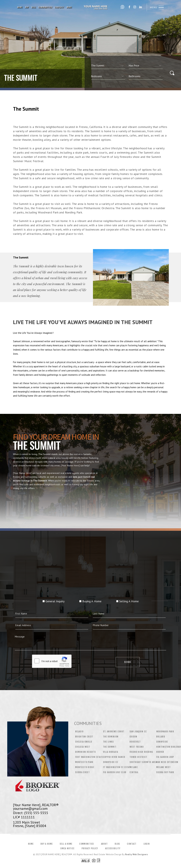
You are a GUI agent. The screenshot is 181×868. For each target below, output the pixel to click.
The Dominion (111, 737)
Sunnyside (162, 742)
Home (20, 7)
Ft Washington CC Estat (117, 767)
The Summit (110, 747)
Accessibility (113, 848)
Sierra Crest (82, 772)
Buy (27, 7)
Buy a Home (47, 844)
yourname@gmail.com (30, 808)
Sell (34, 7)
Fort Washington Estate (89, 757)
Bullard (161, 737)
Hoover (160, 752)
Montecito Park (84, 762)
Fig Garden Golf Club (115, 772)
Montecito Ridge (85, 767)
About (104, 844)
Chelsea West (83, 747)
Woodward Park (165, 732)
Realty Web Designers (136, 854)
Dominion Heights (85, 752)
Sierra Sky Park (165, 772)
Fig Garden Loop (165, 757)
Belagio (79, 732)
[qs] (146, 66)
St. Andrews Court (114, 732)
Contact (60, 7)
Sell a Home (66, 844)
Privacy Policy (90, 848)
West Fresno (137, 747)
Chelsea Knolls (84, 742)
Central (134, 772)
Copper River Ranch (114, 757)
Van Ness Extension (167, 762)
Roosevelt (135, 742)
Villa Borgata (111, 752)
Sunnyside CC (111, 762)
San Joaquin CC (138, 732)
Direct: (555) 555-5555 (31, 813)
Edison (133, 737)
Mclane (134, 767)
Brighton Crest (84, 737)
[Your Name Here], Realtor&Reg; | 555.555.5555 (96, 7)
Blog (117, 844)
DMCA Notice (67, 848)
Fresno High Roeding (141, 752)
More (69, 7)
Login (147, 844)
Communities (45, 7)
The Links (108, 742)
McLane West (164, 767)
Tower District (138, 757)
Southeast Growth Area (143, 762)
